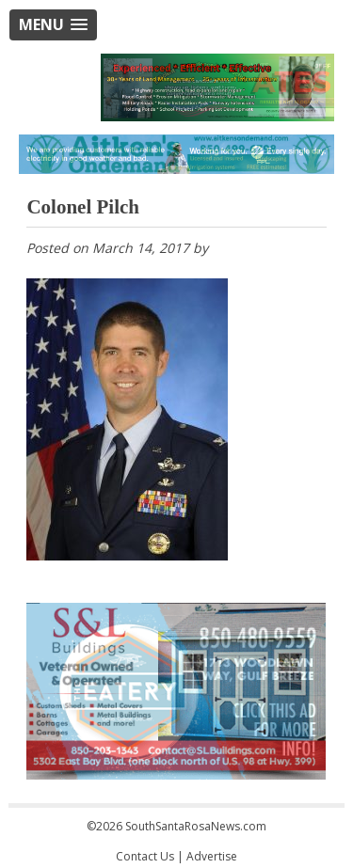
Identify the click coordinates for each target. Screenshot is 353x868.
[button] (53, 25)
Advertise (212, 856)
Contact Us (145, 856)
